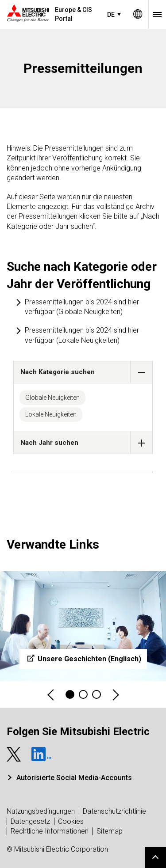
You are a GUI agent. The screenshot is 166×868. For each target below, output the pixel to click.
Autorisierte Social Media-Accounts (74, 778)
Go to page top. (155, 857)
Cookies (71, 821)
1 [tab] (70, 694)
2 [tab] (83, 694)
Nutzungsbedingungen (41, 811)
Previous (51, 695)
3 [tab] (97, 694)
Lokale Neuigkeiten (51, 414)
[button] (141, 372)
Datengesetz (30, 821)
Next (115, 695)
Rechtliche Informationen (50, 831)
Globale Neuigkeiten (52, 398)
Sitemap (110, 831)
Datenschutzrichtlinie (114, 811)
